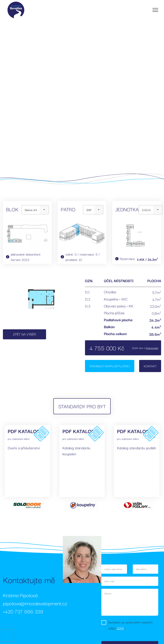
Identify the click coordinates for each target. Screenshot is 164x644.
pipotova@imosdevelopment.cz (35, 603)
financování (152, 348)
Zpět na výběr (24, 334)
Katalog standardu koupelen (76, 451)
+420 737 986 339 (23, 611)
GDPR (120, 628)
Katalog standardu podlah (137, 448)
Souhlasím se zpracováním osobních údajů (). (130, 625)
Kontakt (150, 366)
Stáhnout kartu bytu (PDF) (110, 366)
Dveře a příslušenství (24, 448)
